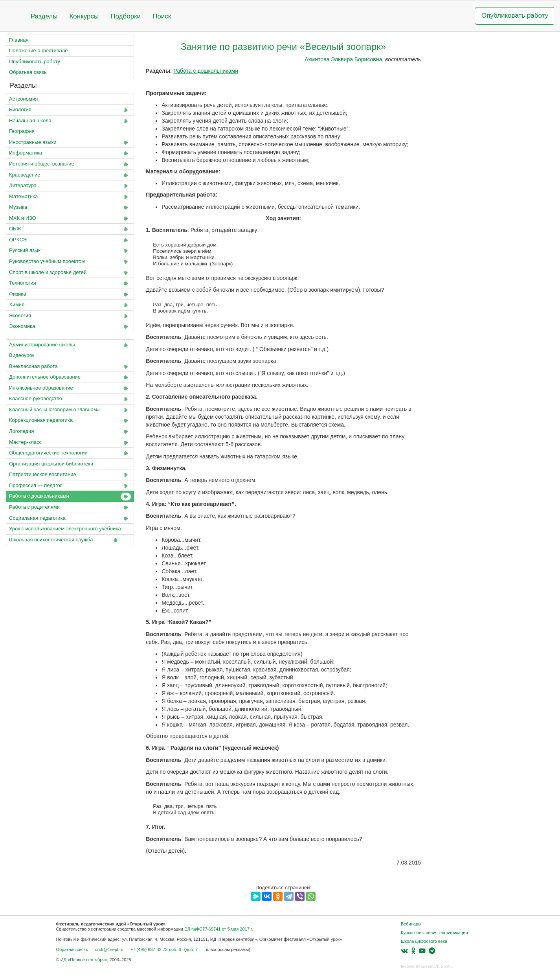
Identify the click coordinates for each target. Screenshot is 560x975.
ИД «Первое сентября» (84, 960)
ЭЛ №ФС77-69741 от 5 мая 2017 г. (219, 929)
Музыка (70, 208)
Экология (70, 316)
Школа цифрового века (424, 941)
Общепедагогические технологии (70, 453)
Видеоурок (22, 355)
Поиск (162, 16)
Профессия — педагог (70, 486)
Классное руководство (70, 399)
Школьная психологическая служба (65, 540)
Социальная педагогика (70, 519)
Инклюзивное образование (70, 388)
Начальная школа (70, 121)
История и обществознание (70, 164)
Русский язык (70, 251)
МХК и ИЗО (70, 219)
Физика (70, 294)
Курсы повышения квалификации (434, 933)
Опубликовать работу (515, 16)
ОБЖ (70, 229)
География (22, 131)
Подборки (126, 16)
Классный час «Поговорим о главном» (70, 410)
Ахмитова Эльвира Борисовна (343, 59)
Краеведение (70, 175)
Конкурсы (84, 16)
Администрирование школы (70, 345)
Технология (70, 283)
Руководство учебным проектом (70, 262)
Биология (70, 110)
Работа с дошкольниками (70, 497)
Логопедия (70, 432)
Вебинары (411, 924)
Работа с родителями (70, 508)
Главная (19, 40)
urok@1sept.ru (109, 949)
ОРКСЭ (70, 240)
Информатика (70, 153)
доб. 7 (192, 949)
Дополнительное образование (70, 377)
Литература (70, 186)
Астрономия (23, 99)
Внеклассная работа (70, 367)
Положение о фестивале (39, 51)
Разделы (44, 16)
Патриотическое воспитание (70, 475)
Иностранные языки (70, 143)
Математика (70, 197)
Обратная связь (28, 72)
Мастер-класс (70, 443)
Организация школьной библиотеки (51, 464)
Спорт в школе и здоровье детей (70, 273)
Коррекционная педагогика (70, 421)
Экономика (70, 327)
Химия (70, 305)
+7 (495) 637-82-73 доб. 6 (156, 949)
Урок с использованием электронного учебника (70, 530)
